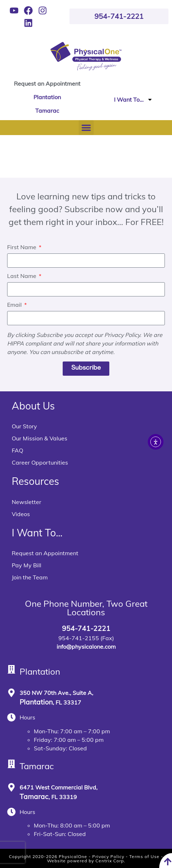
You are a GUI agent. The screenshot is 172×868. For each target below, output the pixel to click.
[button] (86, 128)
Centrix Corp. (110, 861)
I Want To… (133, 100)
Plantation (47, 97)
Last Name (22, 276)
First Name (22, 247)
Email (15, 305)
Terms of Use (144, 856)
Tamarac (47, 111)
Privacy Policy (108, 856)
